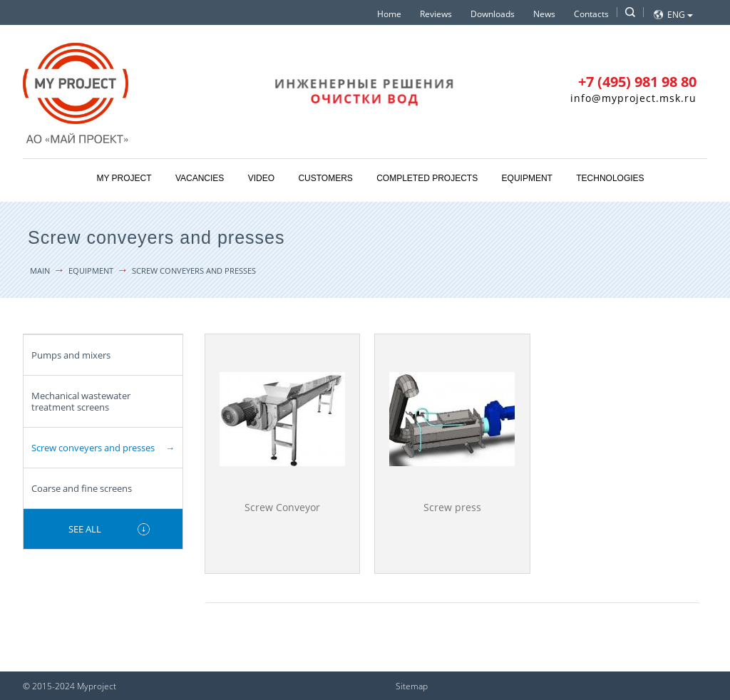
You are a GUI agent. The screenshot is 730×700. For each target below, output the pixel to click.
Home (389, 14)
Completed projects (427, 178)
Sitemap (412, 686)
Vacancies (200, 178)
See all (85, 529)
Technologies (610, 178)
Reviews (436, 14)
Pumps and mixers (71, 355)
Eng (680, 15)
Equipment (527, 178)
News (544, 14)
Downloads (493, 14)
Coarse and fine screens (82, 488)
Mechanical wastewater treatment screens (81, 401)
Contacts (591, 14)
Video (261, 178)
